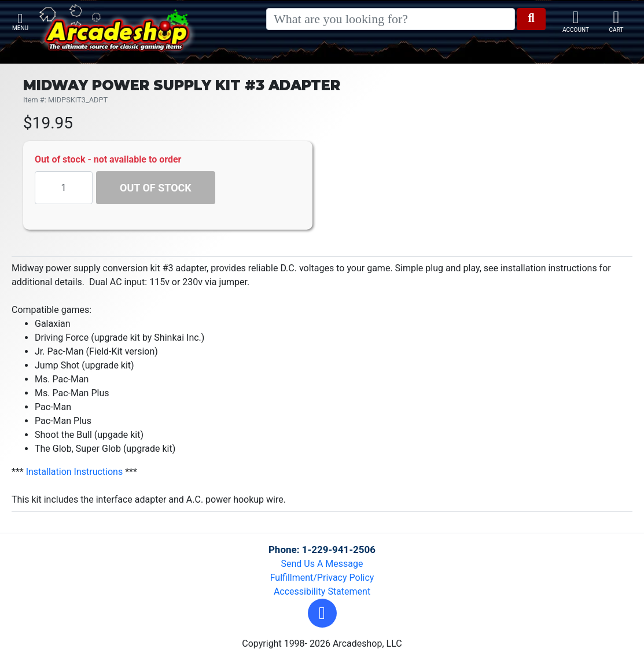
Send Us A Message (322, 564)
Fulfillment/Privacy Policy (322, 578)
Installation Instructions (75, 472)
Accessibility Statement (322, 591)
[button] (322, 613)
